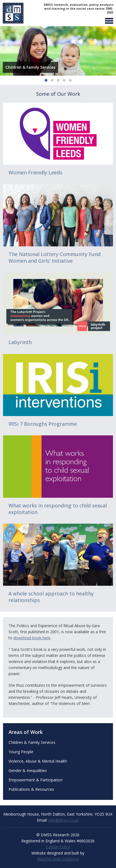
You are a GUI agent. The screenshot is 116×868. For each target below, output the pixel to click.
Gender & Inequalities (28, 770)
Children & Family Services (32, 742)
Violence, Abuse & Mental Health (38, 761)
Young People (21, 752)
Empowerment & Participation (36, 780)
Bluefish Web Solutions (58, 859)
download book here (32, 638)
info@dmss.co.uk (64, 820)
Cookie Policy (58, 847)
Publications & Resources (31, 789)
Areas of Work (26, 732)
